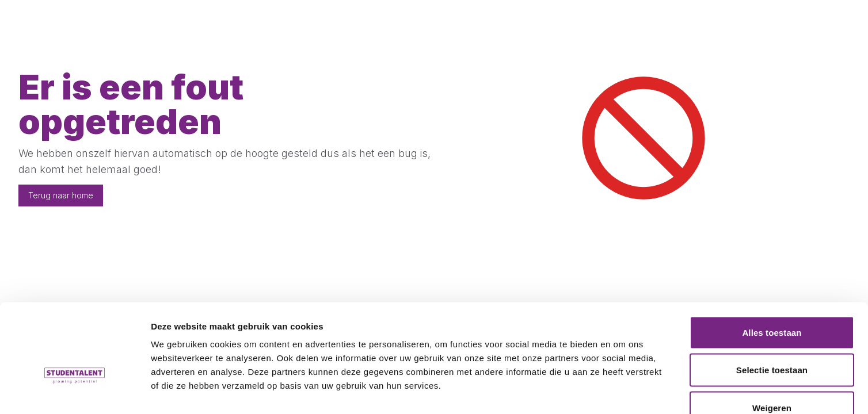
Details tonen (622, 391)
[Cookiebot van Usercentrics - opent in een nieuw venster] (75, 392)
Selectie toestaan (772, 301)
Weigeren (772, 338)
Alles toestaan (772, 263)
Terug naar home (61, 195)
